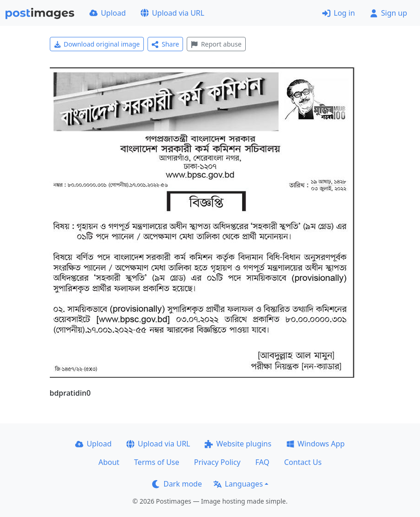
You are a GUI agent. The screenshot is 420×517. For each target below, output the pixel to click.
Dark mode (177, 484)
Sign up (388, 13)
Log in (339, 13)
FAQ (262, 462)
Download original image (97, 44)
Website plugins (238, 444)
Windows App (316, 444)
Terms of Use (157, 462)
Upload (108, 13)
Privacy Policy (217, 462)
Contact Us (303, 462)
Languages (238, 484)
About (109, 462)
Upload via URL (172, 13)
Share (165, 44)
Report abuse (216, 44)
